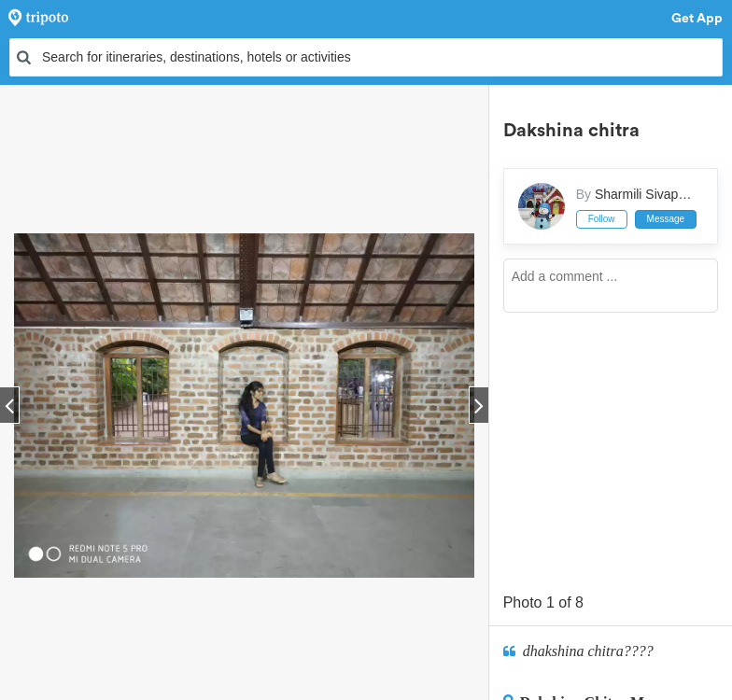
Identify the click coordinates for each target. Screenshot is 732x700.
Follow (602, 219)
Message (666, 219)
